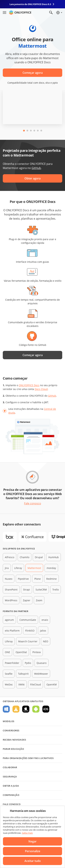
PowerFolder (12, 663)
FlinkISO (30, 631)
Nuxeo (9, 579)
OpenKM (52, 684)
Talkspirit (23, 674)
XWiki (21, 684)
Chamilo (25, 557)
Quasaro (42, 663)
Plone (38, 579)
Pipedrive (23, 579)
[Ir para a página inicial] (20, 13)
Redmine (51, 579)
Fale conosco (33, 503)
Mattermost (34, 568)
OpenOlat (21, 652)
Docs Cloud (41, 389)
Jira (7, 568)
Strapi (27, 590)
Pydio (28, 663)
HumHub (54, 557)
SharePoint (11, 590)
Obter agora (32, 178)
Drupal (39, 557)
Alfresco (10, 557)
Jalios (43, 631)
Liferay (18, 568)
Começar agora (33, 73)
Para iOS (46, 709)
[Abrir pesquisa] (51, 13)
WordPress (11, 600)
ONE (7, 652)
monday (51, 568)
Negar (32, 841)
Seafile (9, 674)
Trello (56, 590)
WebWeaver (41, 674)
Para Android (36, 709)
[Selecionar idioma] (59, 13)
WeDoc (9, 684)
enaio (45, 620)
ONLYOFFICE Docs (29, 385)
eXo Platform (12, 631)
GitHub (36, 168)
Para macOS (26, 709)
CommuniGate (28, 620)
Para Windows (6, 709)
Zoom (39, 600)
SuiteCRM (41, 590)
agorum (9, 620)
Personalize (33, 851)
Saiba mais (27, 833)
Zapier (27, 600)
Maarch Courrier (28, 641)
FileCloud (36, 684)
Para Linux (16, 709)
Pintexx (37, 652)
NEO (46, 641)
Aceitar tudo (33, 861)
